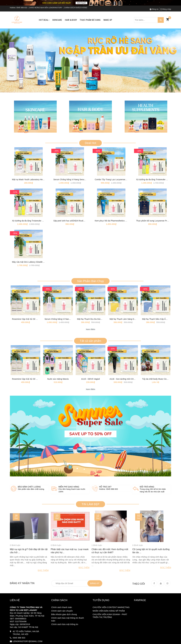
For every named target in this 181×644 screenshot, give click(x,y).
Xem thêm (90, 359)
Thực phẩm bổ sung (90, 20)
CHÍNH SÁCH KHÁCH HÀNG (76, 8)
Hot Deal (44, 20)
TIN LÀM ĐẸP (90, 541)
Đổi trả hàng (147, 524)
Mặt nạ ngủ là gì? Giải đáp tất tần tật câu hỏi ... (29, 592)
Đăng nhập (166, 9)
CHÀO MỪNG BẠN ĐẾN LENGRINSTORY (46, 8)
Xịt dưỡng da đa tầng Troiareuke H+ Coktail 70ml (158, 187)
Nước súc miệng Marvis (58, 416)
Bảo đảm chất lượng (29, 524)
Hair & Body (71, 20)
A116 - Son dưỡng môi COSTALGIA (126, 416)
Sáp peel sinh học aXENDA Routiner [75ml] (73, 236)
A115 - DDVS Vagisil (91, 416)
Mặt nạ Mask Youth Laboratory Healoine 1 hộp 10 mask (37, 187)
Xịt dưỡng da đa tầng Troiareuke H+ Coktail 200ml (35, 236)
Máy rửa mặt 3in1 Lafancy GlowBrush (29, 284)
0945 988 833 (22, 8)
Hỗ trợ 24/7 (105, 524)
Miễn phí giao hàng (69, 524)
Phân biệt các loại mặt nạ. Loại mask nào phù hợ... (70, 592)
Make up (108, 20)
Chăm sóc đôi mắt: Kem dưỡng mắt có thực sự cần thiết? (110, 592)
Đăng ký (154, 9)
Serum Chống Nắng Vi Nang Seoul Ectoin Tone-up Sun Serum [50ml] (84, 187)
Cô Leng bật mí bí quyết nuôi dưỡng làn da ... (151, 592)
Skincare (57, 20)
